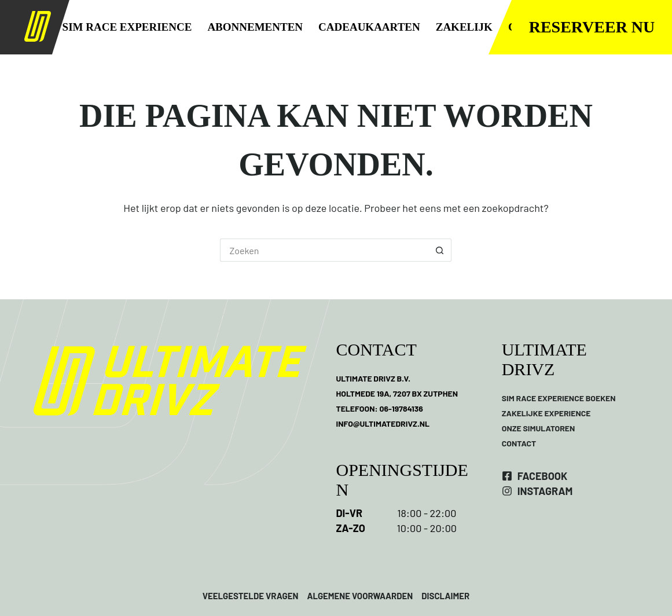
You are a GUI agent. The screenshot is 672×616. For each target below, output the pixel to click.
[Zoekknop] (440, 250)
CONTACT (519, 443)
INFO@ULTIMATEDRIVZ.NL (383, 423)
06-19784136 (401, 408)
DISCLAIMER (445, 596)
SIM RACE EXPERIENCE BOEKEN (559, 398)
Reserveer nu (592, 27)
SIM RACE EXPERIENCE (127, 27)
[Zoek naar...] (324, 250)
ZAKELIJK (464, 27)
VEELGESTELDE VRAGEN (251, 596)
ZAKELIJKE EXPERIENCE (546, 413)
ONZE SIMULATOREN (539, 428)
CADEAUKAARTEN (369, 27)
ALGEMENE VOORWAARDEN (360, 596)
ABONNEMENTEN (255, 27)
